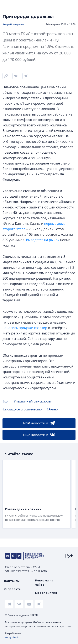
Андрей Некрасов (13, 24)
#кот (6, 401)
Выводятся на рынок (43, 240)
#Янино (52, 409)
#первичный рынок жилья (33, 401)
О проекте (12, 589)
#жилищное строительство (22, 409)
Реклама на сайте (44, 582)
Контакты (12, 581)
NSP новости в (39, 423)
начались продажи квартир (25, 328)
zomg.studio (12, 637)
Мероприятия (46, 593)
